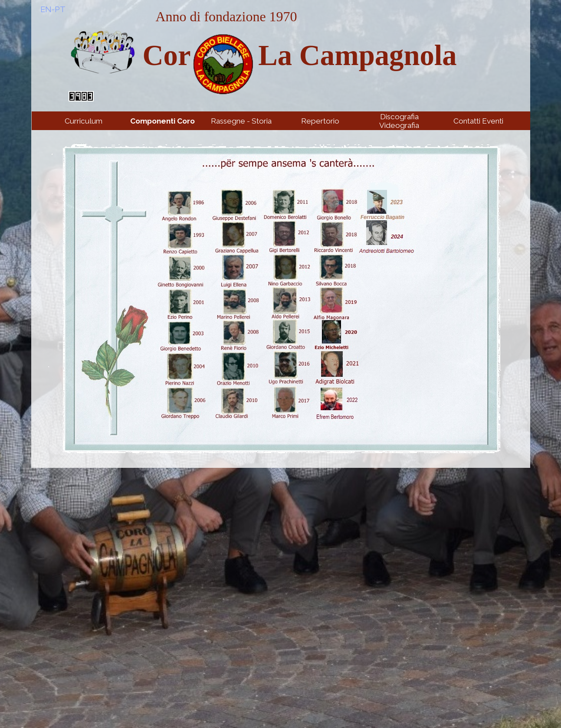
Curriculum (84, 121)
